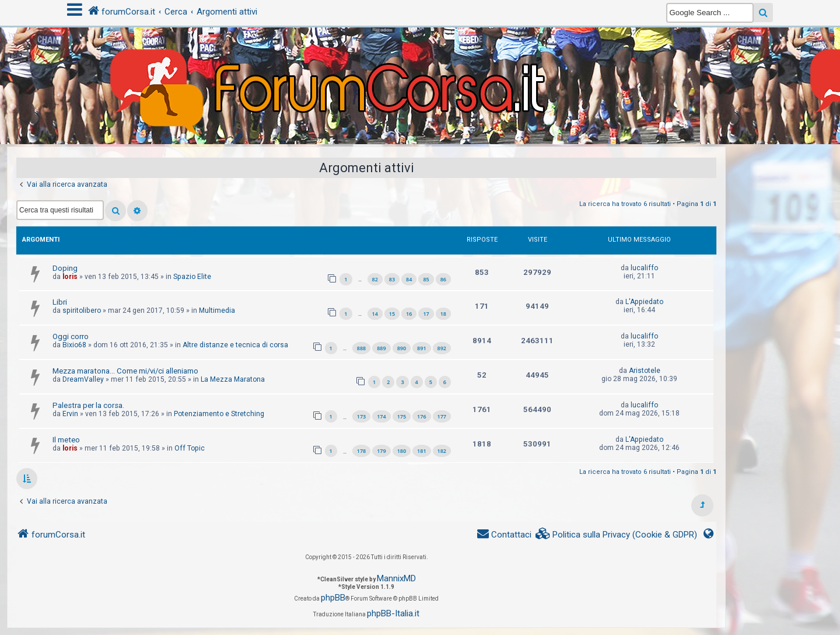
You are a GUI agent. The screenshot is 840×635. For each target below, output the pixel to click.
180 (402, 451)
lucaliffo (644, 268)
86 (443, 279)
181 (421, 451)
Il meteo (66, 440)
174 (381, 416)
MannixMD (396, 578)
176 (421, 416)
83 (392, 279)
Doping (65, 268)
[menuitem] (617, 535)
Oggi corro (71, 336)
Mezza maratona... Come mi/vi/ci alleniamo (125, 371)
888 (361, 348)
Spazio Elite (192, 277)
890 (402, 348)
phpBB (333, 598)
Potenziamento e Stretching (219, 414)
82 (375, 279)
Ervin (70, 414)
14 (375, 314)
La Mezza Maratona (233, 379)
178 (361, 451)
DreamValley (83, 379)
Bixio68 (74, 345)
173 (361, 416)
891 (421, 348)
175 (402, 416)
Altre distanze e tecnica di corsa (235, 345)
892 (442, 348)
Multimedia (217, 310)
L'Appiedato (644, 302)
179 (381, 451)
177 (442, 416)
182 (442, 451)
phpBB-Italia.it (393, 613)
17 (426, 314)
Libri (60, 302)
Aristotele (645, 371)
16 (409, 314)
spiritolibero (82, 310)
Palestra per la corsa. (88, 405)
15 (392, 314)
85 (426, 279)
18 (443, 314)
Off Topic (190, 448)
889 (381, 348)
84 (409, 279)
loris (70, 277)
